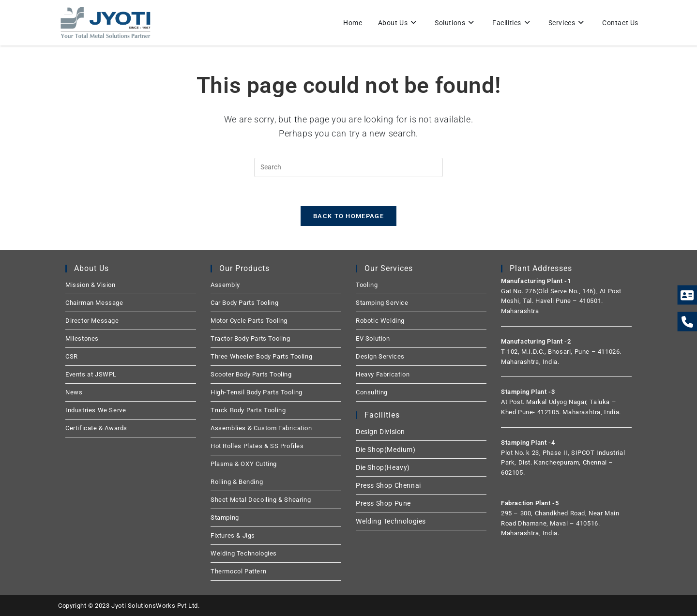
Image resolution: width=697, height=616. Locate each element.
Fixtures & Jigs (233, 535)
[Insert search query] (348, 167)
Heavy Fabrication (383, 374)
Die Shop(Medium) (386, 450)
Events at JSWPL (91, 374)
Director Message (92, 321)
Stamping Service (382, 303)
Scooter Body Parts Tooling (251, 374)
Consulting (372, 392)
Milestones (82, 338)
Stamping (225, 518)
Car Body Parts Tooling (244, 303)
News (74, 392)
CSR (72, 356)
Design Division (380, 432)
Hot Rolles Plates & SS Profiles (257, 446)
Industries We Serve (96, 410)
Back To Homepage (348, 216)
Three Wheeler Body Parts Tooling (261, 356)
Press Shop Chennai (388, 485)
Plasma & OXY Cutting (244, 464)
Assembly (225, 285)
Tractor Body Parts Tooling (250, 338)
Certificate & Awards (96, 428)
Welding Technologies (244, 553)
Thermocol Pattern (238, 571)
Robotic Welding (380, 321)
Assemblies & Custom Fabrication (261, 428)
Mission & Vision (91, 285)
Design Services (380, 356)
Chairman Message (94, 303)
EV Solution (373, 338)
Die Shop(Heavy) (383, 467)
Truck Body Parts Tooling (248, 410)
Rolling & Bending (237, 482)
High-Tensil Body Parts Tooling (257, 392)
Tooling (367, 285)
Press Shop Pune (383, 503)
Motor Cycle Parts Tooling (249, 321)
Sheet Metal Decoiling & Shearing (261, 500)
